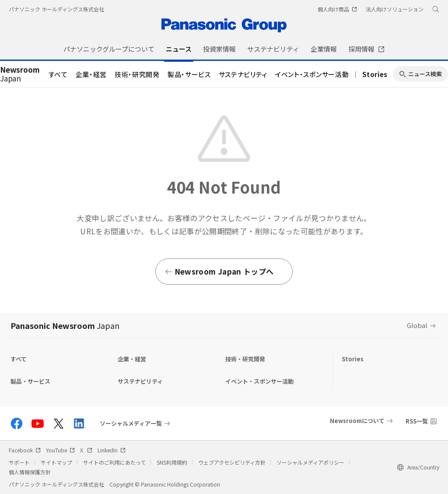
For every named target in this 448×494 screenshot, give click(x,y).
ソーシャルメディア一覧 (131, 423)
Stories (375, 74)
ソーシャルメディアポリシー (310, 462)
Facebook (25, 450)
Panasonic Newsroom (65, 325)
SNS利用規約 (172, 462)
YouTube (60, 450)
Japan (20, 74)
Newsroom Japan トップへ (219, 271)
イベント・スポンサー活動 (312, 74)
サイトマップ (56, 462)
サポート (19, 462)
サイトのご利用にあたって (114, 462)
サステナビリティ (243, 74)
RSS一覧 (417, 421)
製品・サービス (189, 74)
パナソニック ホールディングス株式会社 (56, 9)
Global (417, 325)
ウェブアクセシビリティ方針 (232, 462)
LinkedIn (112, 450)
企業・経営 (91, 74)
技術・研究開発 (137, 74)
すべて (58, 74)
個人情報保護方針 (30, 472)
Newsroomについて (357, 421)
